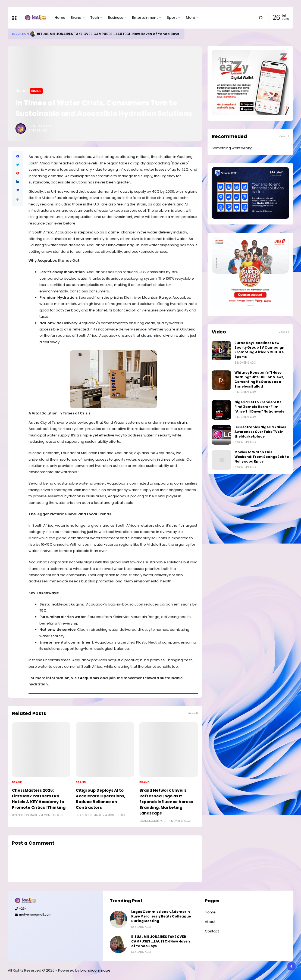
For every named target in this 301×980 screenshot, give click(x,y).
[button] (18, 200)
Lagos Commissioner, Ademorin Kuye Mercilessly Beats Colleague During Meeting (161, 916)
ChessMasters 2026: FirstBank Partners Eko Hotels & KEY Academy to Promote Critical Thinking (39, 799)
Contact (212, 931)
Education (20, 34)
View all (193, 713)
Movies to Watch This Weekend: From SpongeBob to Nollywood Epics (262, 457)
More (190, 18)
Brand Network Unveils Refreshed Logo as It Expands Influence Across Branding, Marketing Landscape (166, 802)
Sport (172, 18)
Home (60, 18)
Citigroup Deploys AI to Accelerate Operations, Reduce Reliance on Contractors (101, 799)
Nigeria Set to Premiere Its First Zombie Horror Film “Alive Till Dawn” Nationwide (259, 407)
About (210, 922)
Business (115, 18)
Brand (76, 18)
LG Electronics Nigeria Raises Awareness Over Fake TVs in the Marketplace (260, 432)
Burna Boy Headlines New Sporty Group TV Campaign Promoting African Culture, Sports (259, 350)
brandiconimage (95, 970)
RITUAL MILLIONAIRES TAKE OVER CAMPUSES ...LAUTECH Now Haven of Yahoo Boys (108, 34)
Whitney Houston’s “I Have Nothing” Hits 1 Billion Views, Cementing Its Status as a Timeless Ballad (259, 380)
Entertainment (145, 18)
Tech (95, 18)
